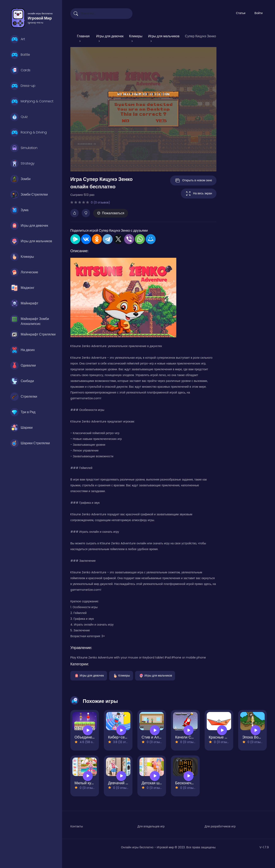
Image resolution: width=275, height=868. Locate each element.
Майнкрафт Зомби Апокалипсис (30, 320)
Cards (20, 70)
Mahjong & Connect (32, 101)
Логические (24, 272)
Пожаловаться (111, 213)
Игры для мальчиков (31, 241)
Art (18, 39)
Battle (20, 55)
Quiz (19, 117)
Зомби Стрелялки (29, 195)
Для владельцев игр (151, 826)
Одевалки (23, 366)
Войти (259, 13)
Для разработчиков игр (220, 826)
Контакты (77, 826)
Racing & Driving (29, 132)
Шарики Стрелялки (30, 443)
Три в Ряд (23, 412)
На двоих (23, 350)
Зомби (20, 179)
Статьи (241, 13)
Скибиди (22, 381)
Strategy (22, 163)
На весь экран (199, 194)
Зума (19, 210)
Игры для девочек (29, 226)
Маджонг (22, 288)
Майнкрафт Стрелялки (33, 334)
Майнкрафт (24, 303)
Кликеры (22, 257)
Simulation (24, 148)
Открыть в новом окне (193, 180)
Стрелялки (24, 397)
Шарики (21, 428)
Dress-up (23, 86)
